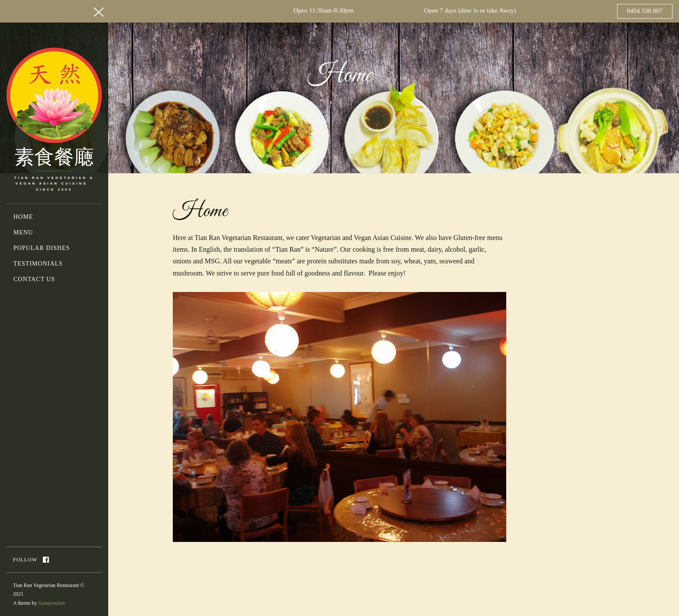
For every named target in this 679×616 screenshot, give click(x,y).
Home (23, 217)
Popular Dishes (42, 248)
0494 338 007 (645, 11)
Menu (23, 232)
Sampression (51, 603)
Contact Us (34, 279)
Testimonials (38, 264)
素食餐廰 (54, 160)
